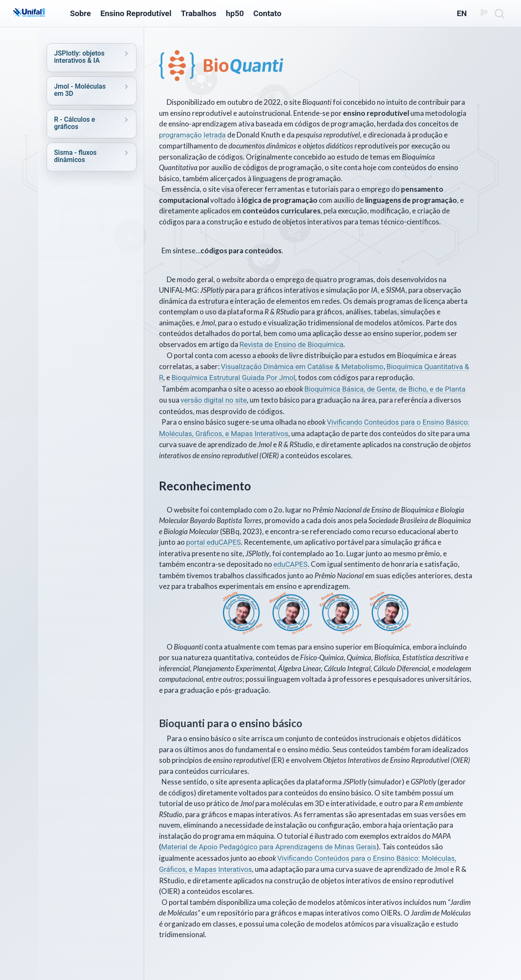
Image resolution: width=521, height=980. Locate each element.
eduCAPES (291, 564)
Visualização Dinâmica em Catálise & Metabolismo (302, 367)
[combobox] (500, 14)
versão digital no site (214, 400)
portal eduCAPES (213, 542)
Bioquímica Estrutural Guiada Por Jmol (233, 378)
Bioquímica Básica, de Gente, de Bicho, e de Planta (385, 389)
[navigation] (83, 57)
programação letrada (192, 135)
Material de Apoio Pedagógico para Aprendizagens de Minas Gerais (269, 847)
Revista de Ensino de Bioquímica (291, 344)
